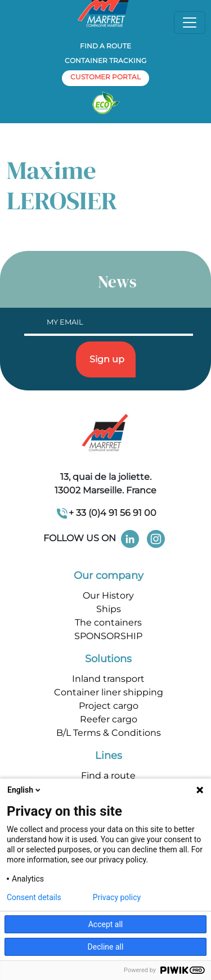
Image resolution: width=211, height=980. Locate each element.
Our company (109, 576)
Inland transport (108, 679)
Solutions (108, 659)
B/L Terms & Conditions (109, 733)
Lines (109, 756)
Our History (108, 595)
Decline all (106, 947)
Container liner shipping (109, 692)
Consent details (34, 897)
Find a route (105, 46)
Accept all (106, 924)
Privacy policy (117, 897)
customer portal (105, 77)
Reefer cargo (109, 719)
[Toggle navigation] (190, 23)
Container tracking (105, 60)
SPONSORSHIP (108, 636)
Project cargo (109, 706)
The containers (108, 622)
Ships (109, 609)
